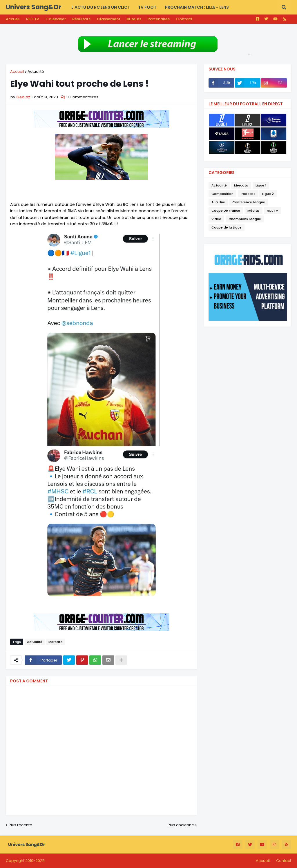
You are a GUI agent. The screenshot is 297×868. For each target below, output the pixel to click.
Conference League (249, 202)
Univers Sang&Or (33, 7)
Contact (184, 19)
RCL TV (33, 19)
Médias (253, 211)
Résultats (81, 19)
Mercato (56, 642)
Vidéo (216, 219)
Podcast (248, 194)
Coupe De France (226, 211)
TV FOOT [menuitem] (147, 7)
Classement (109, 19)
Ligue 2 (268, 194)
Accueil (13, 19)
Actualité (36, 71)
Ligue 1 (261, 185)
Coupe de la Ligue (227, 227)
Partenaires (159, 19)
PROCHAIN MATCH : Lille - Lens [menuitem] (197, 7)
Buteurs (134, 19)
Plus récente (20, 825)
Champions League (245, 219)
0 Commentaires (82, 97)
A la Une (218, 202)
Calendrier (56, 19)
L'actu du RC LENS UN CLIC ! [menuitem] (100, 7)
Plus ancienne (181, 825)
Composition (222, 194)
